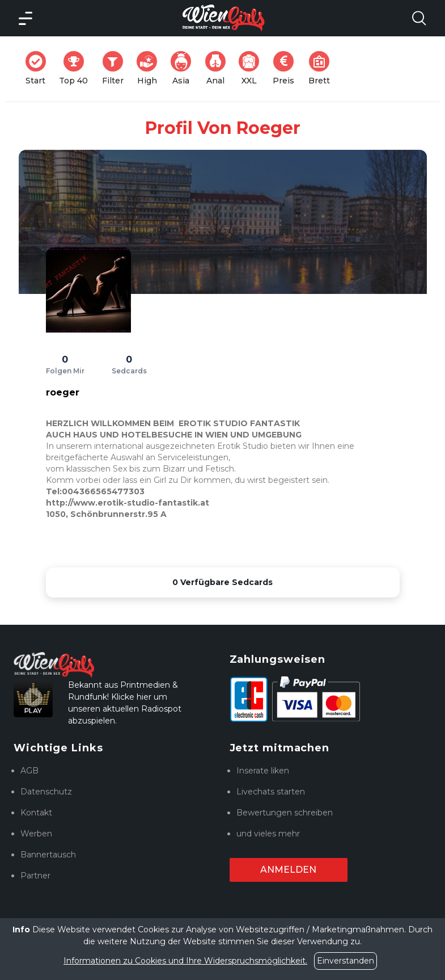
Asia (184, 68)
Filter (116, 68)
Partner (35, 876)
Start (39, 68)
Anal (219, 68)
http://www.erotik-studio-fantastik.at (128, 503)
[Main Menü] (26, 18)
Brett (323, 68)
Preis (287, 68)
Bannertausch (48, 855)
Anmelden (288, 870)
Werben (36, 834)
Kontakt (36, 813)
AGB (29, 771)
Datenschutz (46, 792)
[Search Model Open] (419, 18)
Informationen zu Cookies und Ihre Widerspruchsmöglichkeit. (185, 961)
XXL (251, 68)
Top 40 (77, 68)
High (150, 68)
